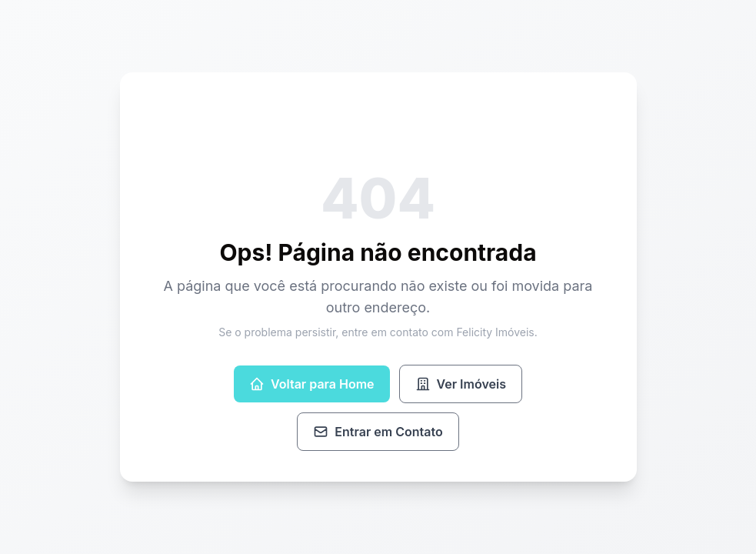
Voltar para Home (311, 384)
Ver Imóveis (461, 384)
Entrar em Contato (378, 432)
